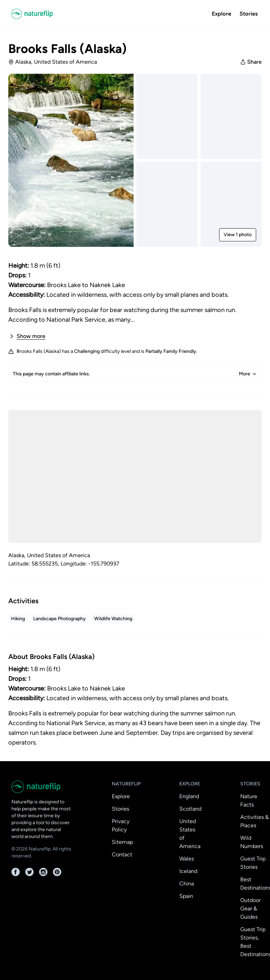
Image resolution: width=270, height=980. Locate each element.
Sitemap (122, 842)
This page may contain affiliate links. (135, 374)
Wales (187, 859)
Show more (27, 336)
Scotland (190, 809)
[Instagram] (43, 872)
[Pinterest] (57, 872)
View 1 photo (238, 235)
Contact (122, 854)
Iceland (188, 871)
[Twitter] (29, 872)
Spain (186, 896)
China (187, 884)
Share (251, 62)
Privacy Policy (121, 825)
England (189, 796)
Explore (222, 14)
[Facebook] (16, 872)
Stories (249, 14)
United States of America (190, 834)
